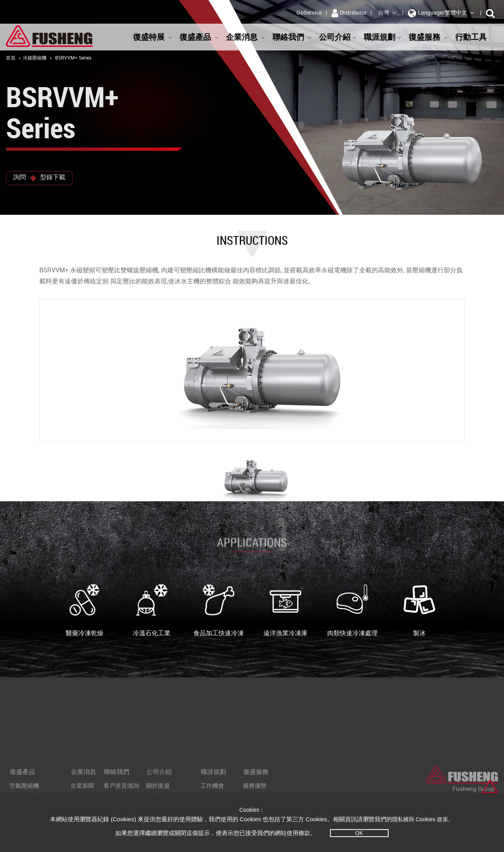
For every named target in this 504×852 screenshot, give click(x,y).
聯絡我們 (292, 37)
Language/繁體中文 (441, 13)
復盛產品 (199, 37)
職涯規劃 (383, 37)
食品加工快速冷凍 (219, 611)
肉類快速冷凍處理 (352, 611)
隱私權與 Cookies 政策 (420, 819)
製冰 (419, 611)
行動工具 (475, 37)
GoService (309, 12)
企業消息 (246, 37)
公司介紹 (338, 37)
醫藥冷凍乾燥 (85, 611)
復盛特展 (153, 37)
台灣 (387, 12)
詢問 (20, 177)
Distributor (349, 13)
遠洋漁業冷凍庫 (285, 611)
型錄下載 (53, 177)
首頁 (11, 58)
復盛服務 (428, 37)
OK (359, 833)
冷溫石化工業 (152, 611)
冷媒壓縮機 (35, 58)
